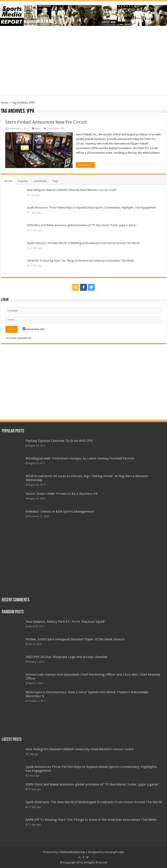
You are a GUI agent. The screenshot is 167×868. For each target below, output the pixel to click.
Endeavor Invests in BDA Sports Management (60, 511)
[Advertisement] (83, 61)
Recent (8, 181)
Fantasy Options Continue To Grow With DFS (59, 441)
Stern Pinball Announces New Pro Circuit (46, 122)
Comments (40, 181)
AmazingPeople (114, 852)
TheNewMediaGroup (72, 852)
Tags (55, 181)
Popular (23, 181)
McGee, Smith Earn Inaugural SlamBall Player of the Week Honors (75, 639)
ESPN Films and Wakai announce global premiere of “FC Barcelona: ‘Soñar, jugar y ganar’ (82, 225)
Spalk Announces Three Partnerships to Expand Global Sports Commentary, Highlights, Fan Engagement (91, 208)
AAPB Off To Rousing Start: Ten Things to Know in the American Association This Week (80, 261)
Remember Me (33, 329)
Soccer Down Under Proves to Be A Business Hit (62, 494)
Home (5, 103)
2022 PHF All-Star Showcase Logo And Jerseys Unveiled (66, 657)
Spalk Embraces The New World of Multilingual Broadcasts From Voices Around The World (83, 243)
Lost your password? (18, 338)
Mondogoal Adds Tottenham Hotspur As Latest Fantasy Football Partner (80, 458)
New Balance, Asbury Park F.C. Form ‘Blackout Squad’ (65, 622)
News (38, 129)
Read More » (85, 165)
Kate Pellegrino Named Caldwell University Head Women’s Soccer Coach (72, 190)
